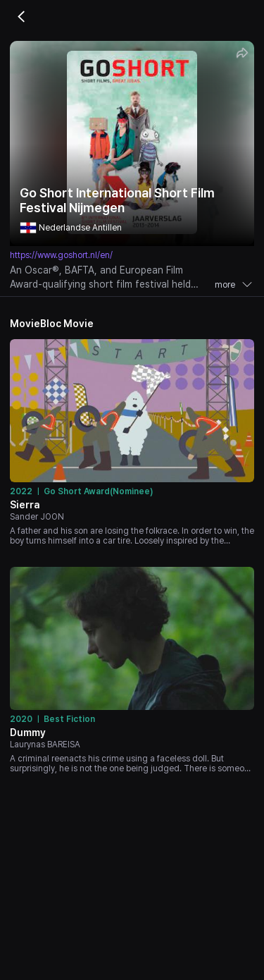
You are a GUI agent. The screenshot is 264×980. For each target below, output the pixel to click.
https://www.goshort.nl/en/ (61, 255)
